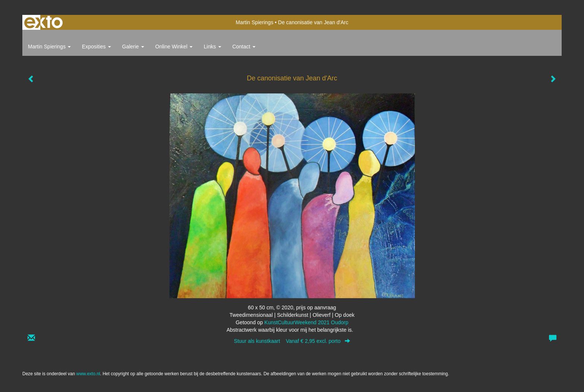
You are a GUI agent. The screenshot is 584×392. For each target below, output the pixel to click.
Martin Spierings (255, 22)
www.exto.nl (88, 374)
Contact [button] (244, 47)
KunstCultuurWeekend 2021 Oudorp (306, 322)
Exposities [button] (96, 47)
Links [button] (212, 47)
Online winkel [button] (174, 47)
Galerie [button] (133, 47)
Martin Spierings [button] (49, 47)
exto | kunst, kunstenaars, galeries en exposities (43, 22)
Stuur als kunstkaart (292, 341)
